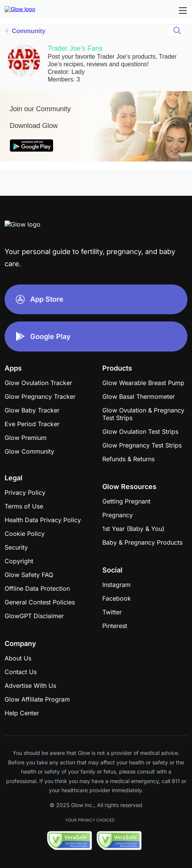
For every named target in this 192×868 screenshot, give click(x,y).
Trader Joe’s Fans (75, 48)
